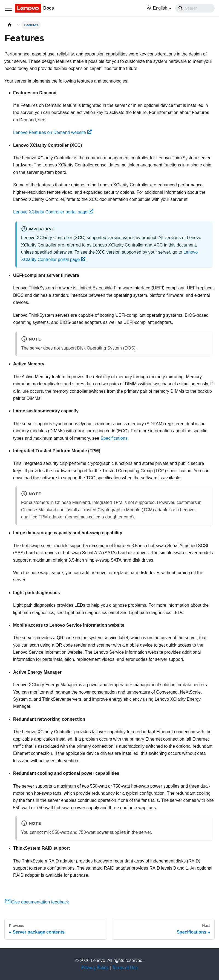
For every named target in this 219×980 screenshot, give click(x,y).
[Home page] (10, 25)
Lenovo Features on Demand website (52, 132)
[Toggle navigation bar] (8, 8)
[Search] (195, 8)
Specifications (114, 438)
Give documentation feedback (37, 902)
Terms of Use (125, 968)
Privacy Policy (95, 968)
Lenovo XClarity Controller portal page (53, 212)
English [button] (157, 8)
